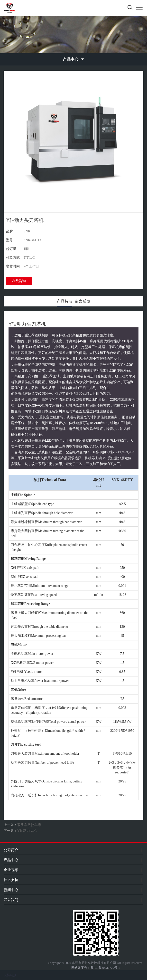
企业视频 (11, 870)
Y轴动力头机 (27, 831)
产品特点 (64, 301)
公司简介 (11, 850)
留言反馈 (83, 301)
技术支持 (11, 880)
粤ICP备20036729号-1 (105, 968)
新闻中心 (11, 890)
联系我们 (11, 900)
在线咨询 (19, 281)
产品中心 (11, 860)
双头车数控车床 (29, 825)
